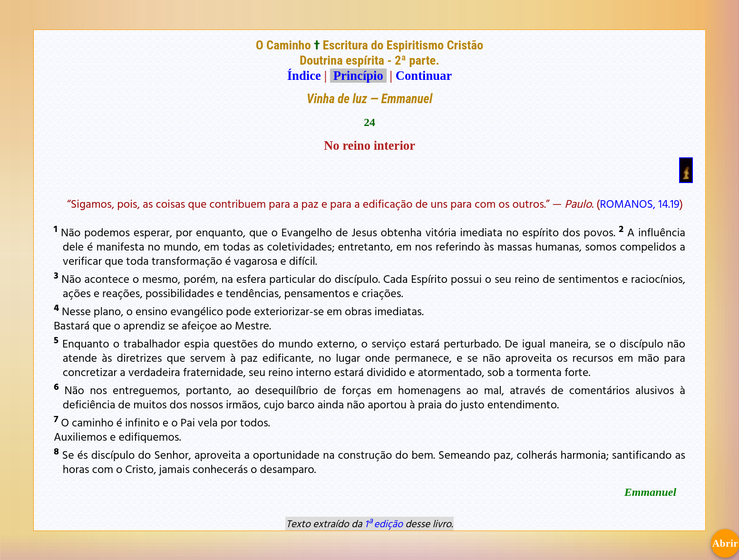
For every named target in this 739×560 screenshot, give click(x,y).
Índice (304, 76)
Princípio (358, 76)
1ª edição (384, 523)
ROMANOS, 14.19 (639, 203)
